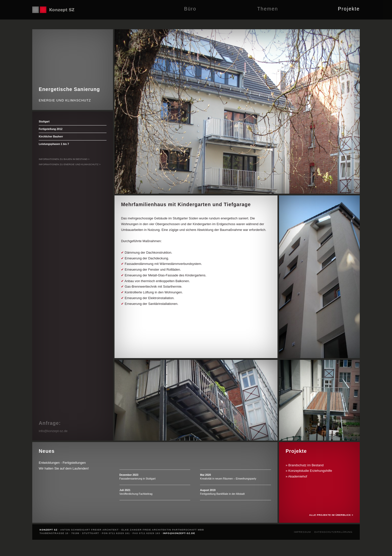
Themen (268, 9)
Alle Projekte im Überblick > (331, 515)
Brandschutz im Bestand (306, 465)
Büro (190, 9)
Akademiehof (298, 476)
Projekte (349, 9)
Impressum (302, 532)
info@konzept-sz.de (53, 431)
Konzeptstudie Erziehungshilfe (310, 471)
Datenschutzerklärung (333, 532)
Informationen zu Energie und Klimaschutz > (70, 164)
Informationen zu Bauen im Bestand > (64, 159)
